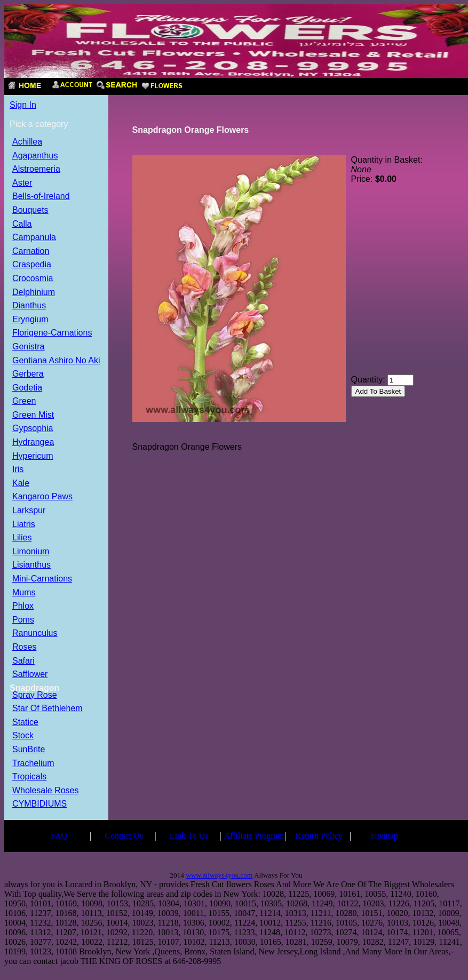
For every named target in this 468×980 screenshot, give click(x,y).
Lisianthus (31, 565)
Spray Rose (35, 695)
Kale (21, 484)
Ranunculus (35, 634)
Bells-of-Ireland (41, 197)
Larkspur (29, 511)
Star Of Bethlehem (47, 709)
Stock (23, 736)
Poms (23, 620)
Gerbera (28, 374)
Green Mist (33, 415)
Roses (24, 647)
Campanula (34, 238)
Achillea (27, 142)
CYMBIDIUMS (39, 804)
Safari (23, 661)
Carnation (31, 252)
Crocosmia (33, 279)
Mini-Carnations (42, 579)
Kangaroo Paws (42, 497)
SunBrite (29, 750)
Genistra (28, 347)
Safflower (30, 675)
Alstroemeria (36, 169)
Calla (22, 224)
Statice (25, 723)
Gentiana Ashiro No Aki (56, 361)
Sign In (23, 105)
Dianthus (29, 306)
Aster (22, 183)
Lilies (22, 538)
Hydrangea (33, 443)
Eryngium (30, 320)
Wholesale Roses (46, 791)
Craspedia (32, 265)
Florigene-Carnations (52, 333)
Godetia (27, 388)
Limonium (31, 552)
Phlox (23, 606)
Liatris (24, 525)
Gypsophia (33, 429)
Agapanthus (35, 156)
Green (24, 401)
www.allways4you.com (219, 875)
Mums (24, 593)
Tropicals (29, 777)
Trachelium (33, 764)
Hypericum (33, 456)
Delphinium (34, 293)
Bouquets (30, 210)
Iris (18, 470)
